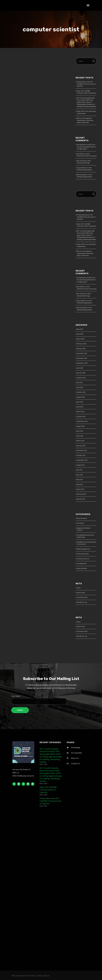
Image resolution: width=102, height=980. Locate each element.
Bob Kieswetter (82, 175)
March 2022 (81, 441)
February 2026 (81, 344)
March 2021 (81, 489)
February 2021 (81, 494)
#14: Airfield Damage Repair (84, 169)
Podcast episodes (83, 554)
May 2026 (80, 329)
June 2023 (80, 402)
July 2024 (80, 382)
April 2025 (80, 368)
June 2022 (80, 431)
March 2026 (81, 339)
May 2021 (80, 479)
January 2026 (81, 349)
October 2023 (81, 392)
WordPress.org (82, 602)
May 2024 (80, 387)
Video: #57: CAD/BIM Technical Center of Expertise (86, 92)
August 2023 (81, 397)
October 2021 (81, 455)
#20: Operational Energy (84, 162)
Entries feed (81, 593)
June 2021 (80, 475)
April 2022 (80, 436)
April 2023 (80, 407)
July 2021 (80, 470)
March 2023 (81, 412)
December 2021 (82, 450)
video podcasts (82, 568)
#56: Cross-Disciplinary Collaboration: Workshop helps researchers (85, 120)
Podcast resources (83, 559)
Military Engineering (83, 549)
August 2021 (81, 465)
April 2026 (80, 334)
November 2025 (82, 358)
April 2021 (80, 484)
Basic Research (82, 518)
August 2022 (81, 426)
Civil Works (80, 523)
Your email (51, 700)
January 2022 (81, 446)
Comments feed (82, 597)
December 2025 (82, 353)
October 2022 (81, 416)
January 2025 (81, 373)
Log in (79, 588)
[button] (88, 5)
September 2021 (82, 460)
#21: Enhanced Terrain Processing (87, 155)
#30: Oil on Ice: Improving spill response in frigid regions (86, 147)
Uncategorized (82, 563)
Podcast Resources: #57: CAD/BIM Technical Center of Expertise (86, 84)
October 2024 (81, 378)
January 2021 (81, 499)
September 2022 (82, 421)
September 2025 (82, 363)
